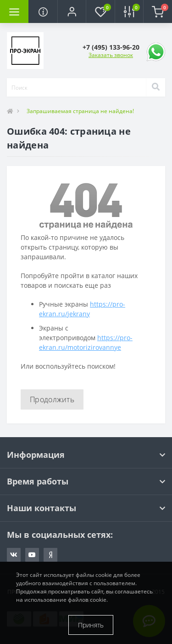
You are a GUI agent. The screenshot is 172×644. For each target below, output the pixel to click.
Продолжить (52, 399)
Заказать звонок (111, 55)
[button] (72, 11)
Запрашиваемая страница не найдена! (80, 111)
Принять (91, 625)
